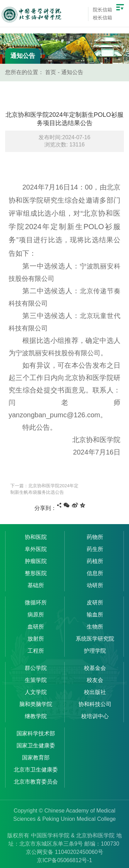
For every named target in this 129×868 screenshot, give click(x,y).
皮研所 (95, 603)
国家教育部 (36, 758)
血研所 (36, 627)
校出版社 (95, 692)
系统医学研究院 (95, 639)
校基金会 (95, 668)
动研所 (95, 585)
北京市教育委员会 (36, 782)
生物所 (95, 627)
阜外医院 (36, 549)
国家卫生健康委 (36, 746)
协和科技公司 (95, 704)
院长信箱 (103, 10)
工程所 (36, 651)
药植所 (95, 561)
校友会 (95, 680)
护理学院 (95, 651)
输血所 (95, 615)
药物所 (95, 537)
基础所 (36, 585)
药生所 (95, 549)
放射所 (36, 639)
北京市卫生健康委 (36, 770)
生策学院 (36, 680)
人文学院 (36, 692)
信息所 (95, 573)
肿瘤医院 (36, 561)
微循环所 (36, 603)
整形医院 (36, 573)
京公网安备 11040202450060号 (64, 852)
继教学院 (36, 716)
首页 (51, 72)
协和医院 (36, 537)
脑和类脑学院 (36, 704)
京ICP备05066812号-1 (64, 860)
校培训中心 (95, 716)
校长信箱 (103, 18)
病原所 (36, 615)
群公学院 (36, 668)
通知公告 (72, 72)
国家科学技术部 (36, 733)
